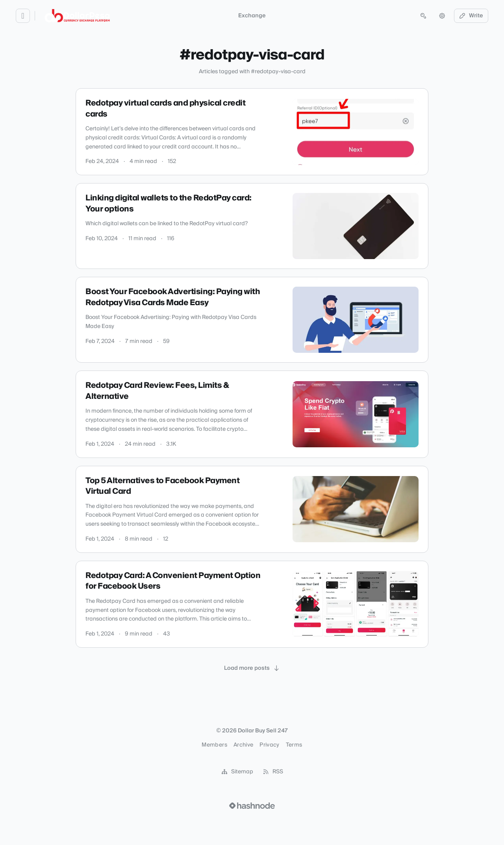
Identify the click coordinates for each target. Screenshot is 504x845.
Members (214, 745)
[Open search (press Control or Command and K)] (423, 16)
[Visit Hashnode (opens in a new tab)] (252, 806)
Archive (243, 745)
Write (471, 16)
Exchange (252, 16)
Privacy (269, 745)
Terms (294, 745)
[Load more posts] (252, 668)
